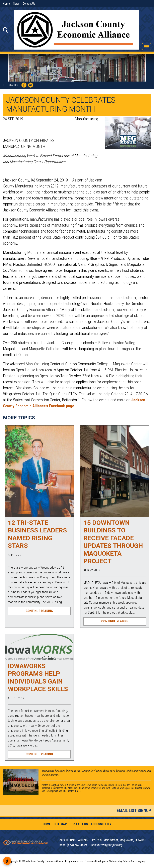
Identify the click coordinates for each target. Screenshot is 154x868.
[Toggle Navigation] (147, 47)
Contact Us (29, 4)
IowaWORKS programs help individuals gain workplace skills (38, 677)
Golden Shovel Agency (134, 861)
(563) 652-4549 (77, 845)
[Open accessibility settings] (7, 861)
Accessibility (101, 824)
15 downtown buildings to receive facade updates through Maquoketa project (113, 542)
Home (6, 4)
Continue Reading (39, 611)
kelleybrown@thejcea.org (107, 845)
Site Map (60, 824)
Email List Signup (134, 811)
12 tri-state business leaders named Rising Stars (37, 534)
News (16, 4)
